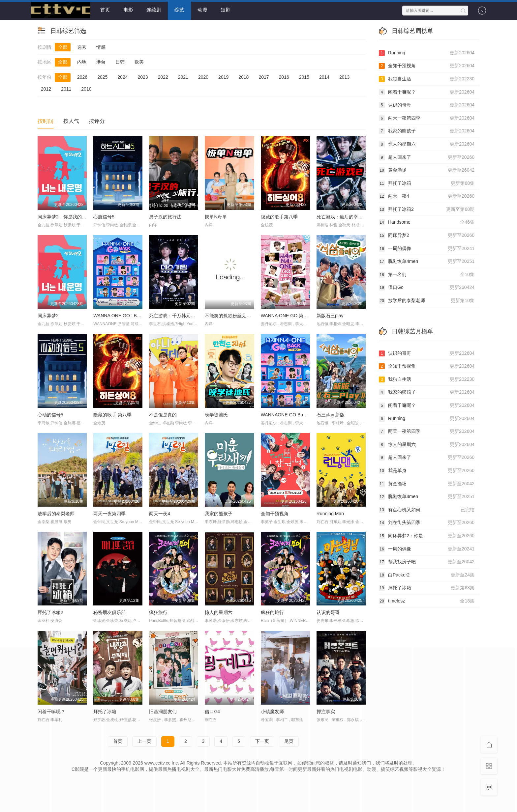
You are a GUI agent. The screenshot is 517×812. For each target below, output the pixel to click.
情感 (101, 47)
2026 (82, 77)
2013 (344, 77)
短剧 (226, 10)
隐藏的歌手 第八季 (112, 414)
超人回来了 (427, 157)
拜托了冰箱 (427, 183)
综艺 (179, 10)
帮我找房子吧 (427, 562)
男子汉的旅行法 (165, 216)
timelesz (427, 601)
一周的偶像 (427, 248)
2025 (102, 77)
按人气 (71, 121)
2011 (66, 89)
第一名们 (427, 274)
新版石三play (330, 315)
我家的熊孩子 (219, 513)
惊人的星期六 (219, 612)
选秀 (82, 47)
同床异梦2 (48, 315)
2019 (223, 77)
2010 (86, 89)
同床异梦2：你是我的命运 (64, 216)
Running (427, 53)
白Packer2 (427, 575)
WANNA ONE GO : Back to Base (127, 315)
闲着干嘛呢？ (427, 92)
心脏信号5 (104, 216)
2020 (203, 77)
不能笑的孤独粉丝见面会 (230, 315)
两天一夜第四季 (109, 513)
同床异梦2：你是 (427, 536)
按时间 (46, 121)
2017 (264, 77)
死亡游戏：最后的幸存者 (342, 216)
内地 (82, 62)
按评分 (97, 121)
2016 (284, 77)
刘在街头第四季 (427, 523)
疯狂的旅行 (272, 612)
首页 (105, 10)
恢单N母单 (216, 216)
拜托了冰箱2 (50, 612)
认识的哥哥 (328, 612)
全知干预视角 (275, 513)
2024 (122, 77)
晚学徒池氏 (216, 414)
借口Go (427, 288)
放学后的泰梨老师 (56, 513)
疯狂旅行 (158, 612)
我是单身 (427, 470)
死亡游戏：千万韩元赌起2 (176, 315)
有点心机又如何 (427, 510)
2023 (143, 77)
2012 (46, 89)
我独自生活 (427, 79)
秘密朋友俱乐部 (109, 612)
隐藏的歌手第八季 (279, 216)
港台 (101, 62)
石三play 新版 (331, 414)
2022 (163, 77)
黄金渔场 (427, 170)
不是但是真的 (163, 414)
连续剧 (154, 10)
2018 (243, 77)
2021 (183, 77)
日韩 (120, 62)
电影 (128, 10)
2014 (324, 77)
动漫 (202, 10)
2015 (304, 77)
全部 (63, 47)
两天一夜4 (160, 513)
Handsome (427, 222)
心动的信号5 (50, 414)
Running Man (330, 513)
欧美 (139, 62)
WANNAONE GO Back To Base (293, 414)
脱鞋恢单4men (427, 262)
